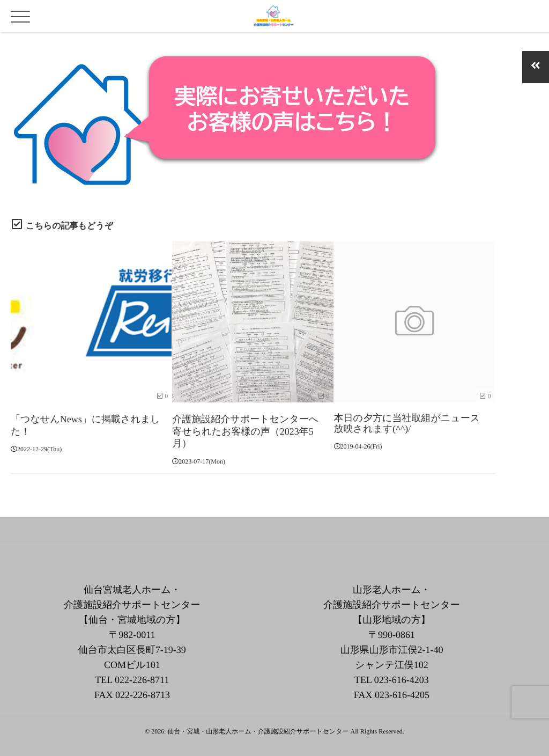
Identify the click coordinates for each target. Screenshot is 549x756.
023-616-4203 (402, 676)
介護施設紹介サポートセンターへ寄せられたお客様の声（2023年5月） (245, 429)
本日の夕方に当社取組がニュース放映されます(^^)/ (407, 423)
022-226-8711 (142, 676)
